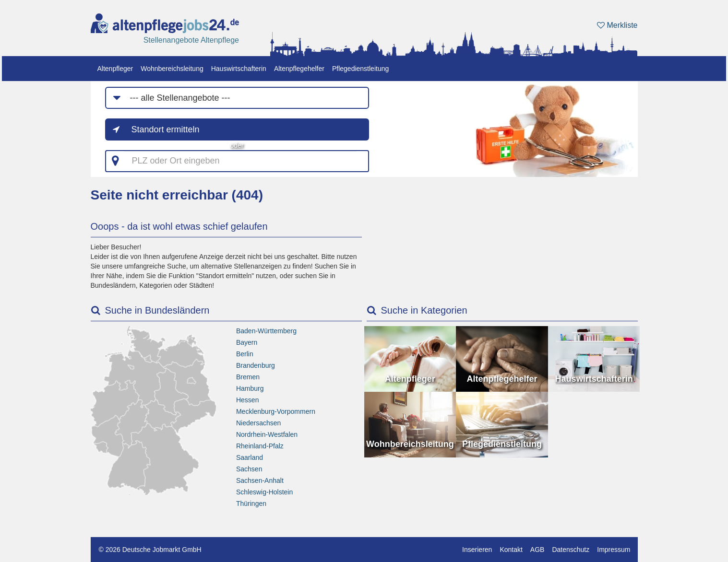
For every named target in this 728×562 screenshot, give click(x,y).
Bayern (247, 342)
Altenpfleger (115, 69)
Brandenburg (256, 365)
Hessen (247, 400)
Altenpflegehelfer (299, 69)
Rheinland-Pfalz (260, 446)
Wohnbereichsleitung (172, 69)
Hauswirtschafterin (239, 69)
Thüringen (251, 503)
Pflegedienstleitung (360, 69)
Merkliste (617, 25)
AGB (537, 550)
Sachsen (249, 469)
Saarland (250, 457)
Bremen (248, 377)
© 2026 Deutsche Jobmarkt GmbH (150, 550)
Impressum (614, 550)
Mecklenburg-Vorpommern (276, 411)
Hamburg (250, 388)
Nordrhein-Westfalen (267, 434)
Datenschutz (571, 550)
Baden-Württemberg (266, 331)
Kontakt (511, 550)
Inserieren (477, 550)
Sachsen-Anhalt (260, 480)
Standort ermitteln (166, 129)
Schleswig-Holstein (264, 492)
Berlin (245, 354)
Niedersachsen (258, 423)
